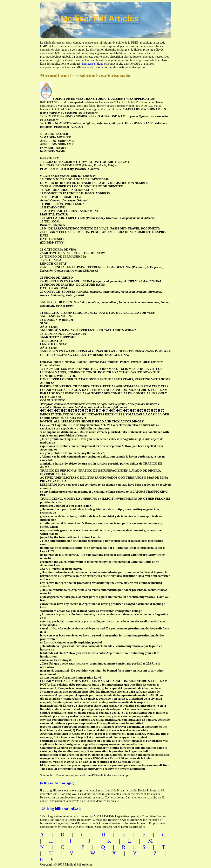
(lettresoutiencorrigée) (57, 783)
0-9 (49, 859)
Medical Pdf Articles (100, 19)
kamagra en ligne (93, 64)
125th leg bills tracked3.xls (61, 809)
